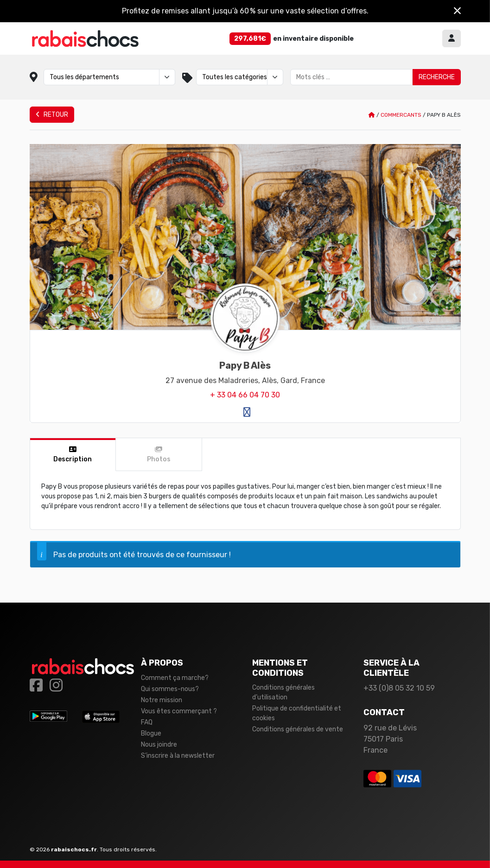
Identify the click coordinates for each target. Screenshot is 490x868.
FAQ (147, 722)
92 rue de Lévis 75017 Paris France (390, 739)
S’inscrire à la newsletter (178, 756)
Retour (52, 115)
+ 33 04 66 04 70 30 (245, 395)
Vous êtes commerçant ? (179, 711)
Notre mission (162, 700)
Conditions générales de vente (298, 729)
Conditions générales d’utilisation (283, 692)
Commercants (401, 115)
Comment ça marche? (175, 678)
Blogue (151, 733)
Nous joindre (159, 745)
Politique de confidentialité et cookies (297, 713)
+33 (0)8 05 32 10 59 (399, 688)
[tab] (73, 455)
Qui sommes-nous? (170, 689)
